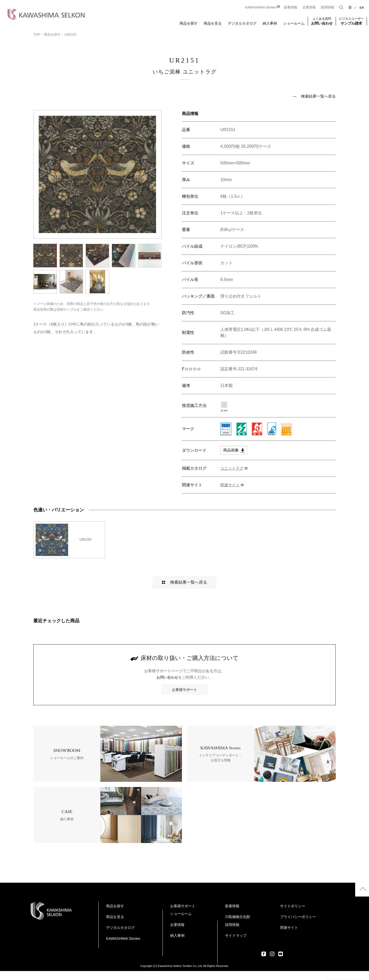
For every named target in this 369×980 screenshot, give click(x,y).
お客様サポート (185, 698)
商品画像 (234, 451)
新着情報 (291, 7)
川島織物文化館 (202, 954)
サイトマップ (273, 924)
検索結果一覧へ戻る (318, 96)
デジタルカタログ (242, 23)
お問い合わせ (167, 686)
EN (362, 8)
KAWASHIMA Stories (261, 7)
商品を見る (213, 23)
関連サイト (231, 485)
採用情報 (327, 7)
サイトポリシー (275, 934)
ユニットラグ (233, 469)
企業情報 (309, 7)
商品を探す (189, 23)
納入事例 (270, 23)
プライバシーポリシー (281, 944)
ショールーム (294, 23)
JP (355, 8)
